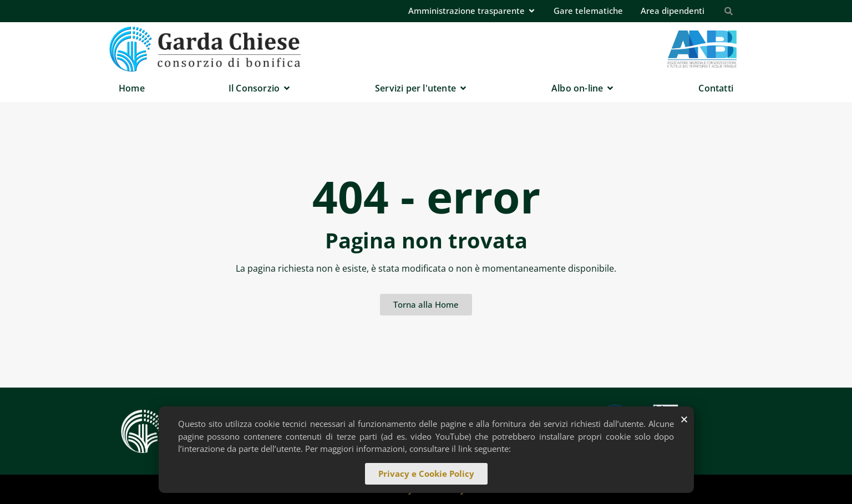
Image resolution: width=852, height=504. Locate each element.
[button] (684, 421)
